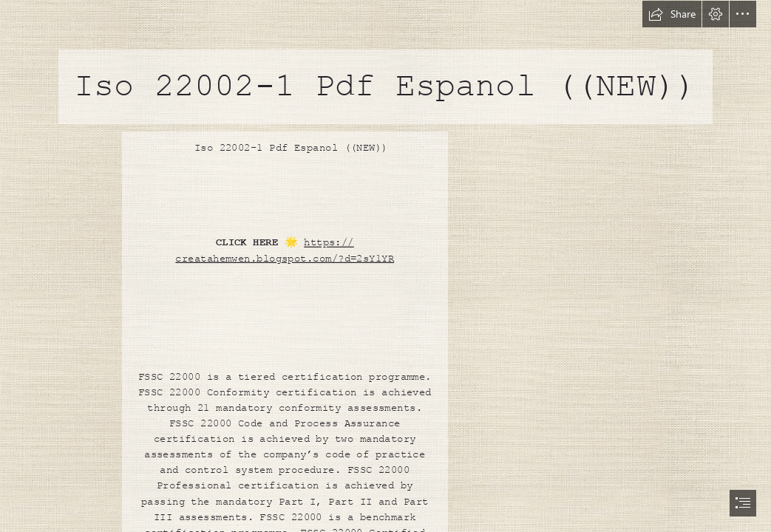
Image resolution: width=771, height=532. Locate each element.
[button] (672, 14)
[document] (385, 266)
